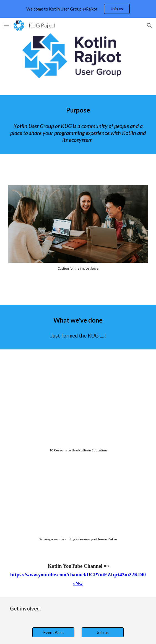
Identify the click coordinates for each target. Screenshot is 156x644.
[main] (78, 110)
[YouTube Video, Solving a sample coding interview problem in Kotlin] (78, 501)
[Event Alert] (53, 632)
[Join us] (102, 632)
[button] (7, 25)
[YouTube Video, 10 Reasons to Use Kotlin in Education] (78, 413)
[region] (78, 9)
